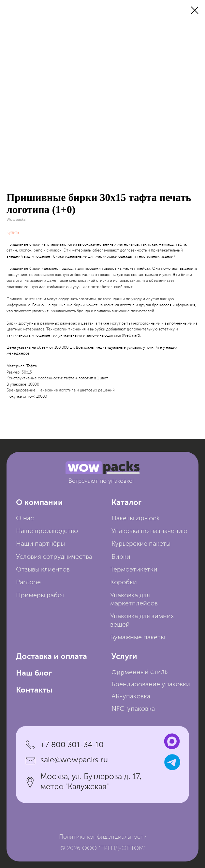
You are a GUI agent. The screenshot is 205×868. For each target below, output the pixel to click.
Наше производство (47, 531)
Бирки (121, 557)
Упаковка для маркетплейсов (134, 600)
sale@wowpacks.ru (74, 760)
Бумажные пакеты (138, 638)
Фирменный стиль (139, 673)
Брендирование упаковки (151, 685)
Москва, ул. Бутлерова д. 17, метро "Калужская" (91, 782)
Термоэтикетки (134, 570)
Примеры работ (40, 596)
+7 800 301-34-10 (72, 745)
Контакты (34, 690)
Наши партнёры (40, 544)
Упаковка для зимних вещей (142, 621)
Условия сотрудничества (54, 557)
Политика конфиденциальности (103, 837)
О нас (25, 519)
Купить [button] (13, 233)
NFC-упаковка (133, 709)
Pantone (28, 583)
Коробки (124, 583)
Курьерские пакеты (141, 544)
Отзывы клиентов (43, 570)
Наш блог (34, 673)
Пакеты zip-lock (136, 519)
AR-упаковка (131, 697)
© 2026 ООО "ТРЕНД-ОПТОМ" (103, 848)
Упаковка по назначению (149, 531)
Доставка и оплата (51, 657)
